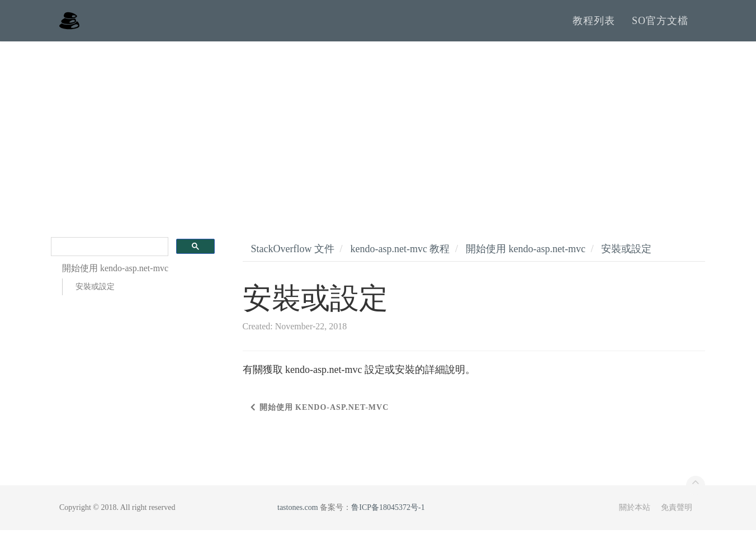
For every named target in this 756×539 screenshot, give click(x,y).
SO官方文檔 (660, 25)
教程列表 (594, 25)
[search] (108, 256)
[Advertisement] (378, 134)
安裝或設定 (95, 295)
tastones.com (298, 516)
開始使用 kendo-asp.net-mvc (526, 258)
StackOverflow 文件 (293, 258)
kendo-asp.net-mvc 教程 (400, 258)
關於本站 (635, 516)
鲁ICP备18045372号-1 (388, 516)
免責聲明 (677, 516)
